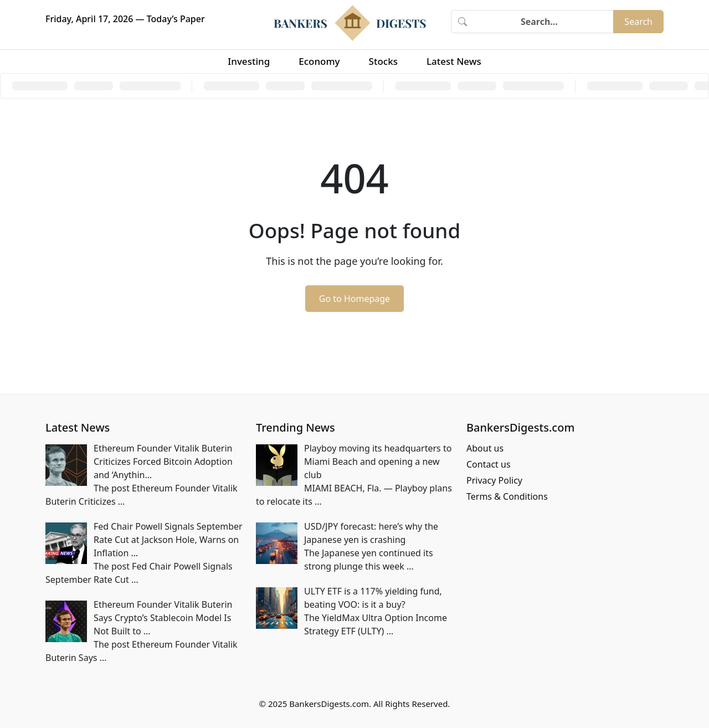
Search (638, 22)
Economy (319, 61)
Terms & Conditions (507, 496)
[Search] (543, 22)
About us (485, 448)
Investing (249, 61)
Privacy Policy (494, 480)
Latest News (454, 61)
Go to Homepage (354, 299)
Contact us (489, 464)
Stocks (383, 61)
